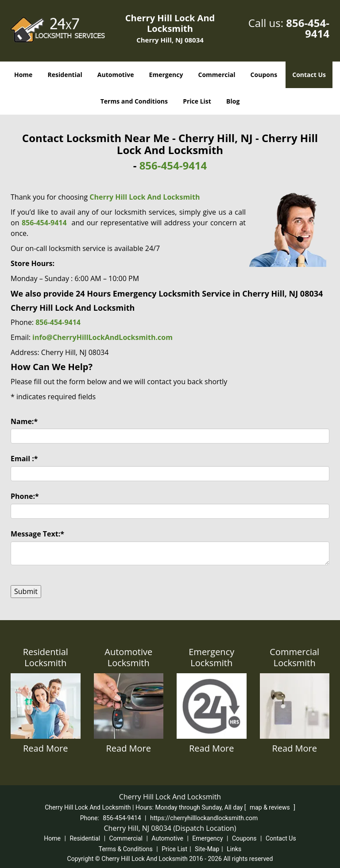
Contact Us (309, 75)
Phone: (25, 496)
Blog (233, 101)
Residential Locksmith (46, 657)
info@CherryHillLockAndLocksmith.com (102, 337)
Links (234, 849)
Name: (24, 421)
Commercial (217, 75)
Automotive (116, 75)
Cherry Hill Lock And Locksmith (145, 197)
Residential (65, 75)
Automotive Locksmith (128, 657)
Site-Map (207, 849)
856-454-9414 (308, 28)
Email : (24, 459)
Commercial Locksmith (294, 657)
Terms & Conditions (126, 849)
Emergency (166, 75)
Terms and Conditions (134, 101)
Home (23, 75)
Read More (46, 748)
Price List (197, 101)
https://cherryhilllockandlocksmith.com (204, 818)
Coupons (264, 75)
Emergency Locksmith (211, 657)
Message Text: (37, 534)
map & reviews (270, 807)
